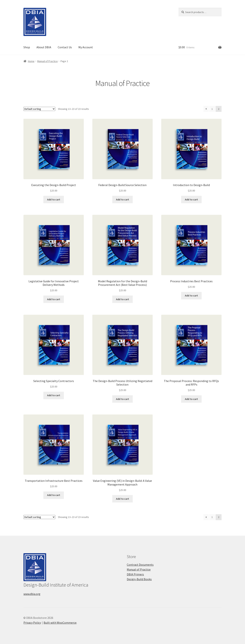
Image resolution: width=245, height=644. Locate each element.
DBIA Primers (135, 574)
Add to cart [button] (54, 200)
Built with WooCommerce (60, 623)
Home (31, 61)
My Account (86, 47)
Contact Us (65, 47)
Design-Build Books (139, 579)
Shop (27, 47)
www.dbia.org (32, 594)
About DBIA (44, 47)
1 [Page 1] (212, 109)
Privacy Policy (32, 623)
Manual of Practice (47, 61)
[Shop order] (39, 109)
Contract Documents (140, 565)
